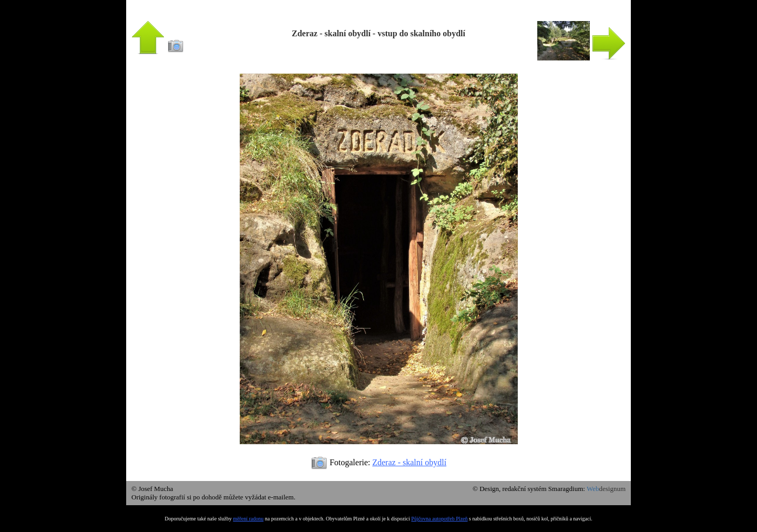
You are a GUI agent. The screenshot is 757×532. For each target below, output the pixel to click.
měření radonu (248, 519)
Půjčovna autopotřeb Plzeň (439, 519)
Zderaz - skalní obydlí (409, 462)
